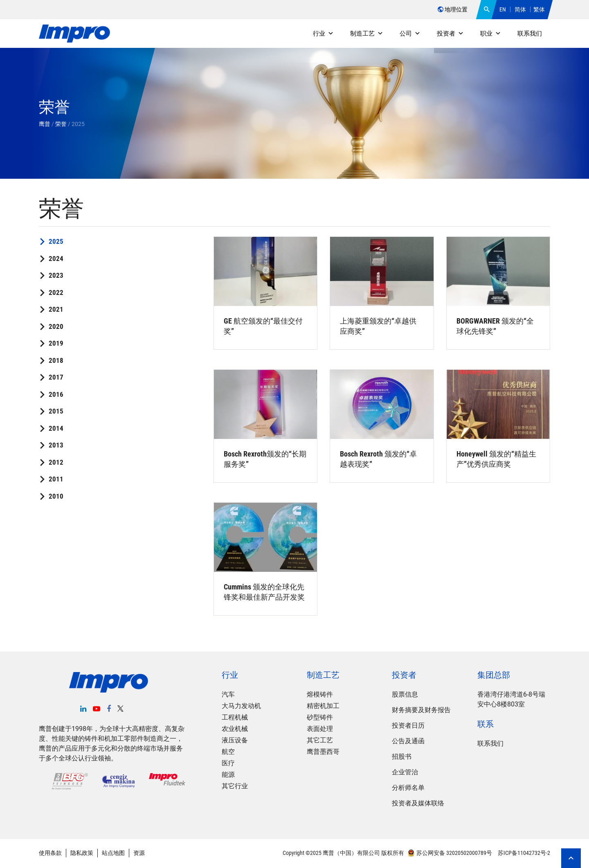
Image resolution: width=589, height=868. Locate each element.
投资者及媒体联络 (418, 803)
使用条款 (50, 853)
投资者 (450, 34)
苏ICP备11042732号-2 (523, 853)
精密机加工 (323, 706)
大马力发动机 (241, 706)
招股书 (402, 757)
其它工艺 (320, 740)
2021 (56, 309)
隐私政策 (82, 853)
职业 (491, 34)
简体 (520, 9)
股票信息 (405, 694)
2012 (56, 462)
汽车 (228, 694)
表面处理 (320, 729)
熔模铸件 (320, 694)
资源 (139, 853)
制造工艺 (367, 34)
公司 (410, 34)
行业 (323, 34)
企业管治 (405, 772)
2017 (56, 377)
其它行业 (235, 786)
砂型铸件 (320, 717)
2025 (56, 241)
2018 (56, 360)
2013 (56, 445)
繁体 (539, 9)
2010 (56, 496)
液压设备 (235, 740)
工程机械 (235, 717)
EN (503, 9)
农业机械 (235, 729)
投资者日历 (408, 725)
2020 (56, 326)
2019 (56, 343)
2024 (56, 259)
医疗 (228, 763)
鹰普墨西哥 (323, 752)
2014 (56, 428)
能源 (228, 775)
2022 (56, 292)
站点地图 (113, 853)
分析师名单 (408, 788)
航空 (228, 752)
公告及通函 (408, 741)
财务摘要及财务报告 (421, 710)
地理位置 (453, 9)
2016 (56, 394)
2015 (56, 411)
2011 (56, 479)
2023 (56, 275)
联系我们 (530, 34)
